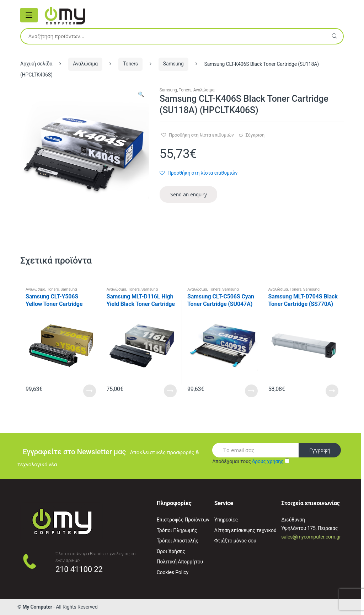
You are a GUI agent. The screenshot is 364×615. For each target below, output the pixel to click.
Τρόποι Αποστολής (178, 541)
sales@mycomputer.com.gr (311, 537)
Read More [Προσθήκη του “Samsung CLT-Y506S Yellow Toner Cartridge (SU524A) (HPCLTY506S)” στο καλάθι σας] (90, 391)
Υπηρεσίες (226, 520)
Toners (130, 64)
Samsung (173, 64)
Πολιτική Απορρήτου (180, 562)
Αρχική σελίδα (36, 64)
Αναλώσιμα (85, 64)
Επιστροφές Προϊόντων (183, 520)
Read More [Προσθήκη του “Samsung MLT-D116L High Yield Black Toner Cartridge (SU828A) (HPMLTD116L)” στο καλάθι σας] (170, 391)
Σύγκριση (255, 135)
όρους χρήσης (268, 461)
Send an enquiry (189, 194)
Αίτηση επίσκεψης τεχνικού (245, 530)
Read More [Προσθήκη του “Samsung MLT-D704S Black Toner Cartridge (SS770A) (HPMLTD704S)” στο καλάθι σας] (332, 391)
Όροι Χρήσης (171, 551)
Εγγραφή (320, 450)
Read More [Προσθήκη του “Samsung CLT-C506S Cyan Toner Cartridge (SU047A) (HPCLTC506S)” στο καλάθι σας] (251, 391)
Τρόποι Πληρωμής (177, 530)
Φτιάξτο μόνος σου (235, 541)
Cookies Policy (173, 572)
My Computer (37, 607)
